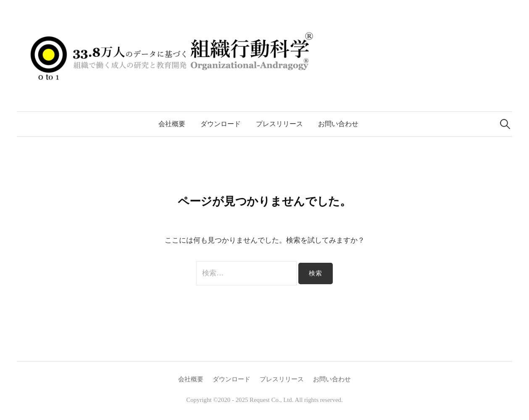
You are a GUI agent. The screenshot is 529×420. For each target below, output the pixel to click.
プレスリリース (279, 124)
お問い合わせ (338, 124)
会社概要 (172, 124)
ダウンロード (221, 124)
